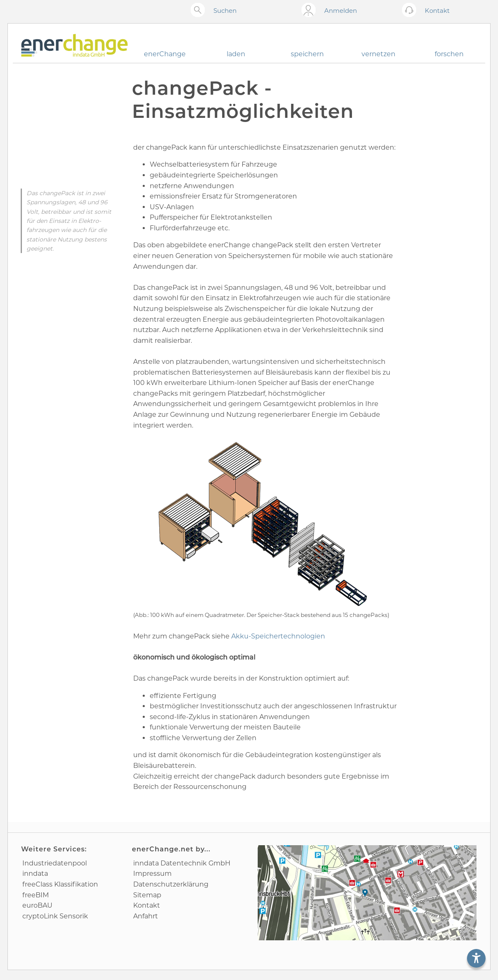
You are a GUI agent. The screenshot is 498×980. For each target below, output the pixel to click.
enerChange (165, 54)
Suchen (225, 11)
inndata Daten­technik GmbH (182, 863)
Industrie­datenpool (55, 863)
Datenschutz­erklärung (171, 884)
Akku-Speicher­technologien (278, 636)
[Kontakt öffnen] (411, 11)
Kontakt (147, 905)
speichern (307, 54)
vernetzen (378, 54)
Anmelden (341, 11)
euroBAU (37, 905)
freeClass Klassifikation (60, 884)
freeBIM (36, 895)
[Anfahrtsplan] (367, 893)
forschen (449, 54)
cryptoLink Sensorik (55, 916)
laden (236, 54)
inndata (35, 874)
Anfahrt (146, 916)
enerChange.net (163, 849)
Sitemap (147, 895)
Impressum (152, 874)
